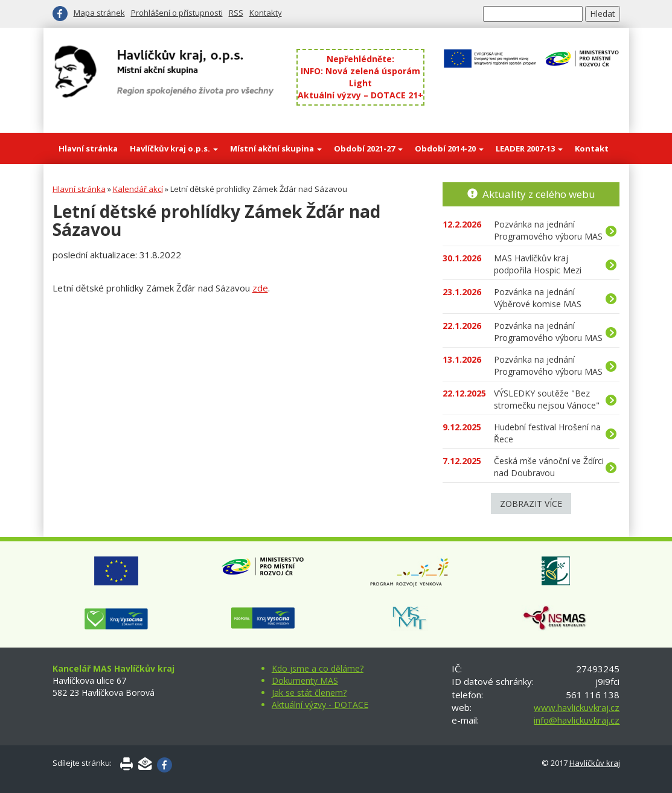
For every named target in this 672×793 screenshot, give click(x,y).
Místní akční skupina (276, 148)
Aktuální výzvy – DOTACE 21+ (360, 95)
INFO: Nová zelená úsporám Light (360, 77)
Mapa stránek (99, 13)
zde (260, 288)
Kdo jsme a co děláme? (318, 668)
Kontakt (592, 148)
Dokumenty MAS (305, 680)
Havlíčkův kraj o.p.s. (174, 148)
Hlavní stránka (88, 148)
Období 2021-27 (368, 148)
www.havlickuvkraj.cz (577, 707)
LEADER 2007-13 (529, 148)
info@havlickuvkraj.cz (577, 720)
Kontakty (266, 13)
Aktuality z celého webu (539, 194)
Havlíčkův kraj (595, 763)
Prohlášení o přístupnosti (177, 13)
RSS (236, 13)
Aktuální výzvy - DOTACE (320, 705)
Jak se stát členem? (309, 693)
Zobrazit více (531, 504)
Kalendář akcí (138, 189)
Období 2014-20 (449, 148)
